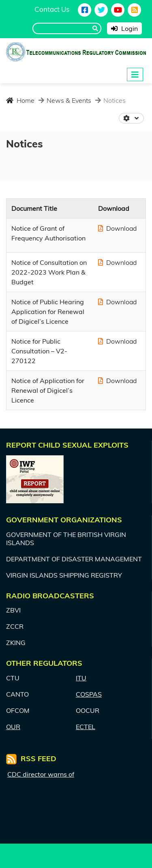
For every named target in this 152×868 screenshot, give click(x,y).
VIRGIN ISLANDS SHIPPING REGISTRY (64, 575)
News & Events (68, 100)
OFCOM (18, 710)
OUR (13, 727)
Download (117, 228)
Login (124, 28)
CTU (13, 678)
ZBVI (13, 610)
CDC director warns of (41, 775)
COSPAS (89, 694)
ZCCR (15, 626)
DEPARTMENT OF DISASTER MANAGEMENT (74, 559)
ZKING (16, 643)
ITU (81, 678)
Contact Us (52, 9)
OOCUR (88, 710)
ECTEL (86, 727)
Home (20, 100)
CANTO (17, 694)
